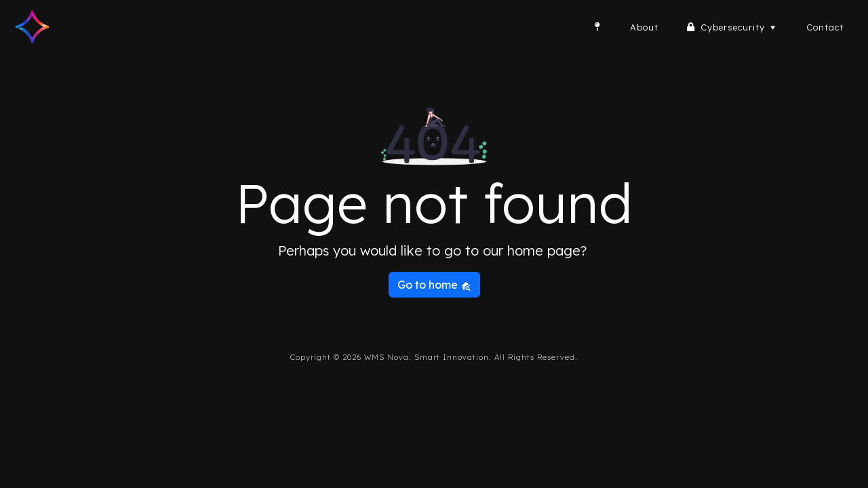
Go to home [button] (434, 285)
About (644, 27)
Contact (825, 27)
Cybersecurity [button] (740, 27)
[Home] (597, 27)
